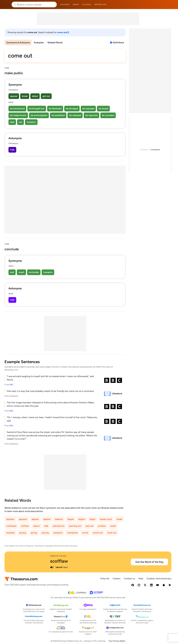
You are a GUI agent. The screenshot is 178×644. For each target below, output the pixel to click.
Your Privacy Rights (117, 641)
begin (93, 519)
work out (112, 533)
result (21, 272)
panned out (59, 526)
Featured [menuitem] (65, 5)
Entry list (105, 579)
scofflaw (59, 561)
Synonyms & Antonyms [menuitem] (18, 43)
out (20, 122)
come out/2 (63, 32)
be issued (103, 109)
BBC (12, 385)
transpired (72, 533)
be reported (91, 115)
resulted (10, 533)
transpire (31, 122)
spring (34, 533)
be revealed (108, 115)
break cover (106, 519)
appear (14, 96)
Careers (117, 579)
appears (10, 519)
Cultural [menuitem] (87, 5)
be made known (18, 115)
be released (75, 115)
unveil (85, 533)
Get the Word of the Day (149, 562)
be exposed (88, 109)
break (25, 96)
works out (98, 533)
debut (35, 96)
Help (141, 579)
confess (25, 526)
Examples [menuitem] (39, 43)
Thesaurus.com (6, 5)
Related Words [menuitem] (55, 43)
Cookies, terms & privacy (159, 579)
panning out (75, 526)
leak (12, 122)
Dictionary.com (172, 5)
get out (46, 96)
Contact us (129, 579)
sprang (23, 533)
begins (82, 519)
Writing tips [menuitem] (100, 5)
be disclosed (55, 109)
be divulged (72, 109)
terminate (34, 272)
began (71, 519)
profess (102, 526)
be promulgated (39, 115)
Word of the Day (58, 556)
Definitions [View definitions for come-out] (118, 43)
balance (59, 519)
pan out (90, 526)
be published (58, 115)
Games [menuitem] (76, 5)
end (12, 272)
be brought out (37, 109)
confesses (11, 526)
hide (12, 150)
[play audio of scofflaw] (52, 567)
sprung (45, 533)
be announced (17, 109)
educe (36, 526)
